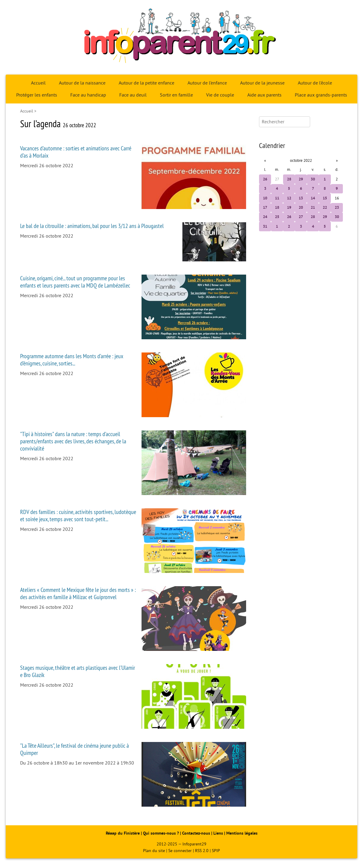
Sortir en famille (176, 95)
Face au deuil (133, 95)
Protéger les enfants (37, 95)
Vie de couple (220, 95)
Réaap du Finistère (123, 833)
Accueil (38, 83)
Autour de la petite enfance (146, 83)
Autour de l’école (315, 83)
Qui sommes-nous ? (162, 833)
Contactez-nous (196, 833)
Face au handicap (88, 95)
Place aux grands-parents (321, 95)
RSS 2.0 (202, 851)
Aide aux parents (264, 95)
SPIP (216, 851)
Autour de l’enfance (207, 83)
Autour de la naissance (82, 83)
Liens (218, 833)
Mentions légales (242, 833)
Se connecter (180, 851)
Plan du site (154, 851)
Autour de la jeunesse (262, 83)
